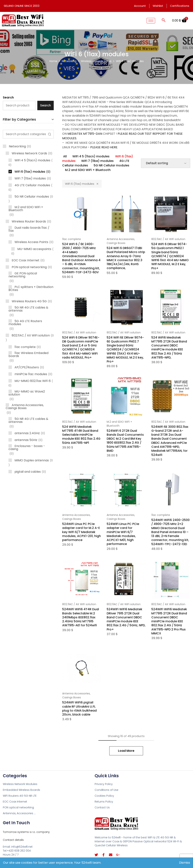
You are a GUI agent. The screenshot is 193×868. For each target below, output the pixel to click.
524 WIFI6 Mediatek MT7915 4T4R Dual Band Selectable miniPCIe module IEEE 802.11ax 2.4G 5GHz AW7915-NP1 (81, 435)
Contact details (13, 840)
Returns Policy (104, 802)
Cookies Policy (104, 796)
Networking (69, 61)
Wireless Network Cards (96, 61)
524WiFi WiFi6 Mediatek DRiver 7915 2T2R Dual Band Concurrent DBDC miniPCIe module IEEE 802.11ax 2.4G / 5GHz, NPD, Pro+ (126, 619)
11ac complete (72, 239)
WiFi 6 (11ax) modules (82, 184)
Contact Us (102, 807)
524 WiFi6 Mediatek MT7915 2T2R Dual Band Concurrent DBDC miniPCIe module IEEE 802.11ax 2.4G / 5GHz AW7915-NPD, (169, 347)
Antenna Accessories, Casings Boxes (121, 241)
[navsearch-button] (164, 21)
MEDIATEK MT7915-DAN (85, 134)
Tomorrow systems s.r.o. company (26, 832)
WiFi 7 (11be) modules (97, 161)
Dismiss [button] (185, 863)
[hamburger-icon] (151, 21)
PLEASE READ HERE (104, 147)
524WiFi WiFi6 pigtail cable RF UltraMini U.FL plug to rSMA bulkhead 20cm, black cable (79, 708)
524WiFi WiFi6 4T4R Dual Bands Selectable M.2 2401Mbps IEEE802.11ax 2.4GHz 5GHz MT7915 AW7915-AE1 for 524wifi (81, 617)
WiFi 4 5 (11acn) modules (91, 156)
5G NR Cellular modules (111, 165)
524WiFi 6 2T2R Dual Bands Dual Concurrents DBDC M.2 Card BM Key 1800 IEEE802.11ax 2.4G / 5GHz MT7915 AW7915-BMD (125, 441)
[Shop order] (166, 163)
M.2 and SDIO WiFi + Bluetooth (88, 170)
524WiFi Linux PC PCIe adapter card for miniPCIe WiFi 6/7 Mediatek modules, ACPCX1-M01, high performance (123, 534)
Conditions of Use (106, 790)
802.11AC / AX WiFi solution (168, 239)
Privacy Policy (104, 784)
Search (8, 97)
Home (53, 61)
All (65, 156)
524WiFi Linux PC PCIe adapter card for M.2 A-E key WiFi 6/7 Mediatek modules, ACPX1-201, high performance (82, 532)
